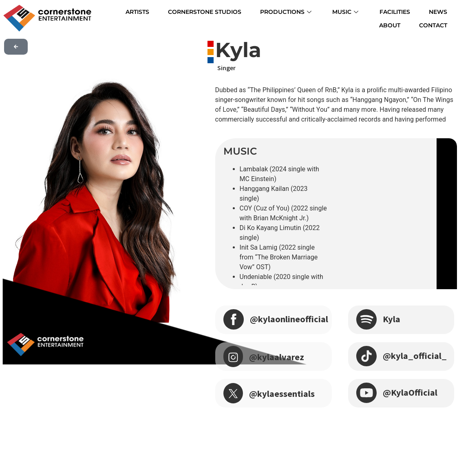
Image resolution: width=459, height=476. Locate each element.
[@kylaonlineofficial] (234, 318)
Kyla (392, 319)
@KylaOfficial (412, 392)
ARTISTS (124, 11)
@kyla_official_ (417, 355)
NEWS (408, 11)
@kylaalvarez (278, 357)
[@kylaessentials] (233, 393)
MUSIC (323, 11)
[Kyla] (366, 318)
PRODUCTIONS (267, 11)
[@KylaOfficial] (366, 392)
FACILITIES (369, 11)
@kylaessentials (285, 393)
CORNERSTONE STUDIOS (188, 11)
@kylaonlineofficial (292, 319)
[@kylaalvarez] (233, 356)
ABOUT (441, 11)
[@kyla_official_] (366, 355)
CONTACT (438, 23)
